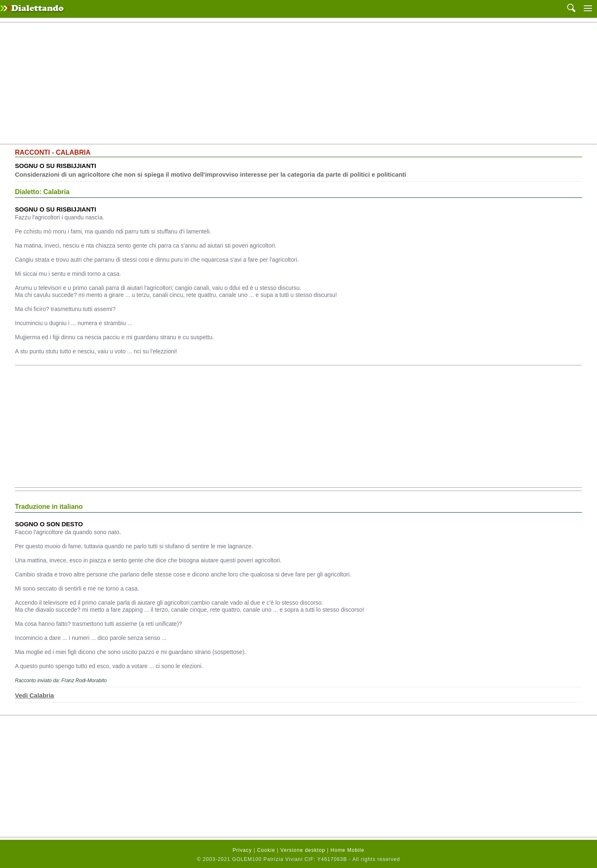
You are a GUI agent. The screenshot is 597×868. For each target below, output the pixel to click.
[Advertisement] (298, 83)
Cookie (266, 850)
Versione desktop (303, 850)
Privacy (242, 850)
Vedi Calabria (34, 695)
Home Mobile (347, 850)
